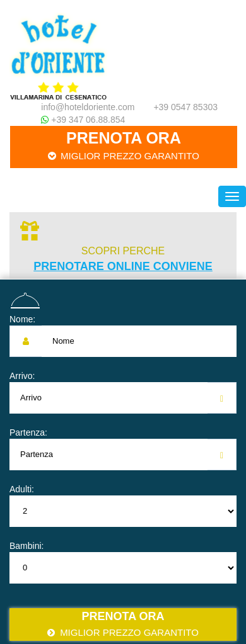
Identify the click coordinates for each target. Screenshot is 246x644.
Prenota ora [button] (124, 146)
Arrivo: (22, 376)
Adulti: (22, 489)
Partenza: (28, 432)
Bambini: (26, 546)
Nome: (22, 319)
